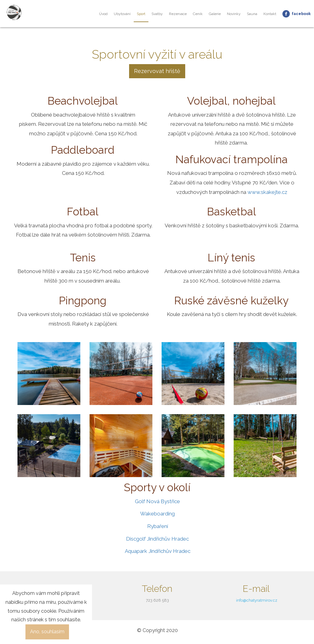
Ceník (198, 14)
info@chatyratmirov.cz (257, 600)
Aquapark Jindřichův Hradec (158, 551)
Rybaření (158, 526)
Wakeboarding (157, 514)
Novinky (234, 14)
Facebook (301, 14)
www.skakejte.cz (267, 192)
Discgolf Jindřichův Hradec (157, 539)
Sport (141, 14)
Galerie (215, 14)
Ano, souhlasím (47, 632)
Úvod (103, 14)
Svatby (157, 14)
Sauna (252, 14)
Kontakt (270, 14)
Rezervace (178, 14)
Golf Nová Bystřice (157, 501)
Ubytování (122, 14)
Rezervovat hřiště (157, 71)
